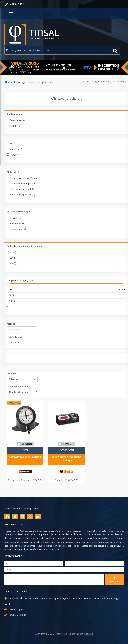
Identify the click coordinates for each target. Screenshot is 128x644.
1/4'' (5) (11, 252)
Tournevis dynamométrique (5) (24, 178)
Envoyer (114, 580)
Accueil (10, 82)
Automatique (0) (17, 224)
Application (13, 172)
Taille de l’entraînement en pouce (25, 246)
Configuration (14, 114)
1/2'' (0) (12, 258)
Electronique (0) (16, 229)
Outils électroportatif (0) (21, 189)
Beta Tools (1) (15, 337)
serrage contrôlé (26, 82)
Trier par (11, 373)
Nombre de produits (18, 386)
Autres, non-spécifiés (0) (21, 195)
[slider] (8, 284)
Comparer (27, 444)
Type (10, 143)
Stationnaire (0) (16, 120)
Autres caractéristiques (19, 212)
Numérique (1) (15, 149)
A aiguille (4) (14, 218)
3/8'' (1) (11, 263)
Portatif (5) (14, 126)
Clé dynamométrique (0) (21, 184)
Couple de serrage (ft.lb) (20, 280)
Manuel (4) (13, 155)
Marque (11, 324)
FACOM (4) (14, 342)
